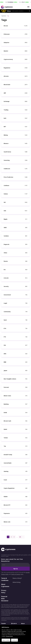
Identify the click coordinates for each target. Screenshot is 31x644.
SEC (5, 202)
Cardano (6, 236)
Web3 (5, 429)
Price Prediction (8, 177)
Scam (5, 480)
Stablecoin (7, 169)
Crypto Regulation (9, 488)
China (5, 253)
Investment (7, 295)
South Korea (7, 152)
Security (6, 286)
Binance (6, 143)
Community (7, 312)
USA (5, 211)
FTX (5, 337)
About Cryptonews (5, 585)
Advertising (16, 582)
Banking (6, 404)
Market (6, 51)
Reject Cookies (6, 640)
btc (5, 270)
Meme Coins (7, 396)
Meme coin (7, 522)
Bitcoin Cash (7, 421)
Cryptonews (4, 16)
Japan (5, 370)
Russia (6, 261)
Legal (5, 303)
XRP (5, 93)
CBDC (5, 228)
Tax (5, 446)
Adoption (6, 42)
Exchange (7, 101)
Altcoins (6, 76)
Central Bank (8, 463)
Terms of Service (16, 574)
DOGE (5, 413)
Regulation (7, 68)
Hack (5, 320)
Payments (7, 513)
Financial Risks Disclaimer (5, 599)
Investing (7, 160)
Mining (6, 135)
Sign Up (15, 569)
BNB (5, 362)
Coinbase (6, 185)
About (23, 624)
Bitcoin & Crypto (14, 624)
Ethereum (7, 34)
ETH (5, 328)
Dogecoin (6, 244)
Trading (6, 110)
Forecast (6, 387)
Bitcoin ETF (7, 505)
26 (20, 537)
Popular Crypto (4, 624)
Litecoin (6, 278)
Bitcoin (6, 26)
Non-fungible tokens (10, 379)
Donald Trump (8, 455)
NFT (5, 127)
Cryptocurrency (8, 59)
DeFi (5, 118)
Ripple (6, 219)
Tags (8, 16)
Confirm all (14, 640)
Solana (6, 194)
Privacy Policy (4, 591)
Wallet (6, 497)
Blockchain (7, 85)
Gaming (6, 471)
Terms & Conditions (5, 579)
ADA (5, 354)
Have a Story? (17, 578)
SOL (5, 345)
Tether (6, 438)
